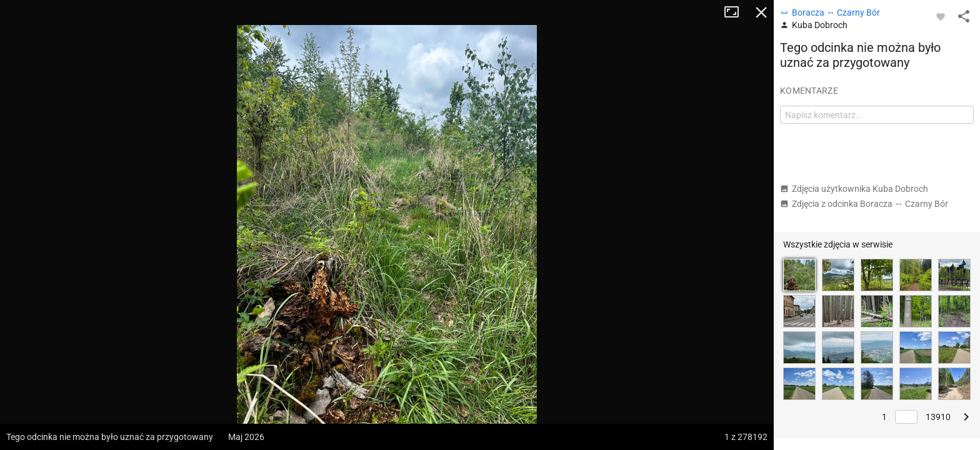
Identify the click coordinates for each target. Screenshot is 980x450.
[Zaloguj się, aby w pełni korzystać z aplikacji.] (941, 16)
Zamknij (761, 12)
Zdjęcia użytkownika (854, 189)
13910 (938, 417)
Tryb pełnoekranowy (736, 12)
